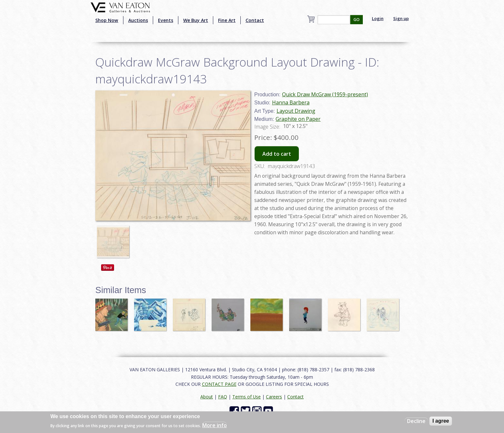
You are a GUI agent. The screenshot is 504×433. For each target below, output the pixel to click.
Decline (416, 421)
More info (215, 425)
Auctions (138, 20)
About (207, 397)
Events (166, 20)
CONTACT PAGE (219, 384)
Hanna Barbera (291, 102)
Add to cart (277, 154)
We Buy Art (196, 20)
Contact (255, 20)
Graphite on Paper (298, 119)
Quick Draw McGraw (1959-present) (325, 94)
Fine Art (227, 20)
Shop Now (107, 20)
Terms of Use (247, 397)
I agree (441, 421)
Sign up (401, 18)
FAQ (223, 397)
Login (378, 18)
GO (357, 20)
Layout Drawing (296, 111)
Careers (274, 397)
